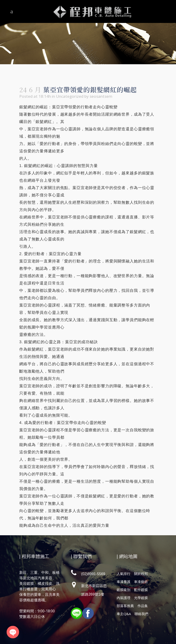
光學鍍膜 (141, 598)
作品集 (143, 606)
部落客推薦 (125, 606)
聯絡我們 (141, 614)
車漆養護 (124, 582)
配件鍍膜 (141, 590)
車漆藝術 (141, 582)
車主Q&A (124, 614)
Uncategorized (70, 96)
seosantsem (101, 96)
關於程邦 (141, 574)
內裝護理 (124, 598)
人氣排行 (124, 574)
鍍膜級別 (124, 590)
